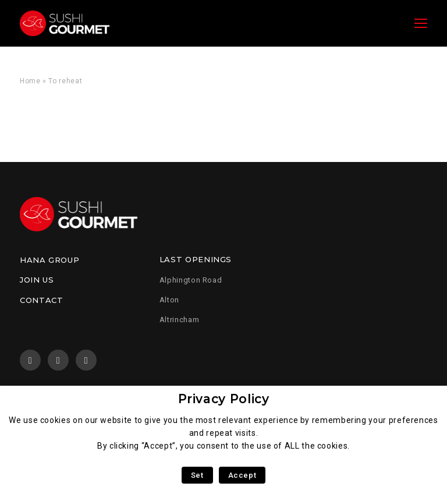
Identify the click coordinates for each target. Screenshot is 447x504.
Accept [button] (242, 475)
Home (30, 81)
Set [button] (197, 475)
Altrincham (179, 320)
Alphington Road (191, 280)
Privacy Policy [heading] (224, 399)
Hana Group (49, 260)
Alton (169, 300)
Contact (41, 300)
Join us (37, 280)
